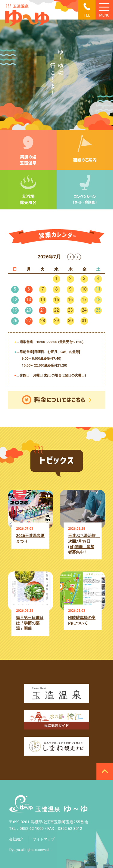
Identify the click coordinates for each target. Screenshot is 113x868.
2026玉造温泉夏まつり (30, 538)
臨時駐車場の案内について (82, 620)
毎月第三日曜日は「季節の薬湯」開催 (30, 623)
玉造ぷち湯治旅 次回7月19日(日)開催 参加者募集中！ (83, 544)
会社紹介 (16, 839)
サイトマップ (44, 839)
